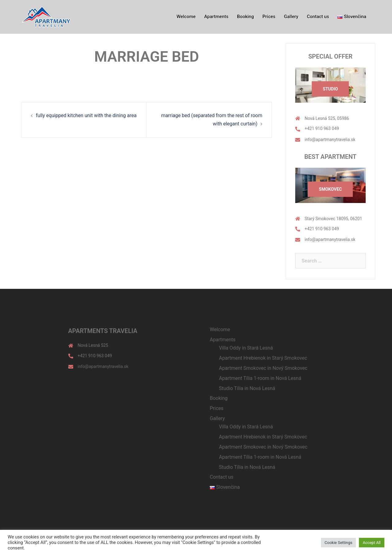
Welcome (186, 17)
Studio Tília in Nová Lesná (247, 388)
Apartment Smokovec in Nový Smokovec (263, 368)
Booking (245, 17)
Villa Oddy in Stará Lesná (246, 348)
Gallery (291, 17)
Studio (330, 89)
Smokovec (330, 189)
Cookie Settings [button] (339, 543)
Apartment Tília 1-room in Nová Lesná (260, 378)
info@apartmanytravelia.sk (330, 140)
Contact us (318, 17)
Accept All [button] (372, 543)
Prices (269, 17)
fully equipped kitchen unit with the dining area (86, 115)
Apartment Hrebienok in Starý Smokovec (263, 358)
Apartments (216, 17)
